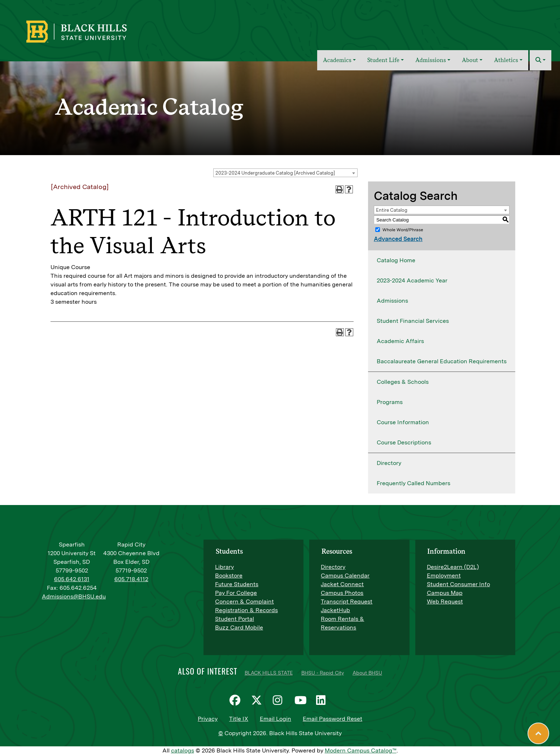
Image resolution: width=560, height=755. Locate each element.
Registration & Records (246, 610)
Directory (389, 463)
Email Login (275, 719)
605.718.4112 (131, 579)
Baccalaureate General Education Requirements (442, 361)
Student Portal (235, 619)
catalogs (183, 750)
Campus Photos (342, 593)
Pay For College (236, 593)
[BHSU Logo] (92, 31)
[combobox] (285, 173)
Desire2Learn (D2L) (453, 567)
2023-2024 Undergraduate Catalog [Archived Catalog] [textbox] (275, 173)
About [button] (470, 60)
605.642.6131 (72, 579)
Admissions (392, 301)
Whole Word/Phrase (403, 230)
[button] (541, 60)
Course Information (403, 422)
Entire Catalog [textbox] (392, 210)
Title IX (239, 719)
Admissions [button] (431, 60)
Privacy (208, 719)
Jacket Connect (342, 584)
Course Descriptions (404, 442)
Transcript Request (347, 602)
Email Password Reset (332, 719)
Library (224, 567)
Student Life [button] (383, 60)
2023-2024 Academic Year (412, 280)
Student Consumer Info (458, 584)
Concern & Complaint (244, 602)
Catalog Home (396, 260)
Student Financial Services (413, 321)
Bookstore (229, 576)
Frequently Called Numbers (414, 483)
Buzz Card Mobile (239, 627)
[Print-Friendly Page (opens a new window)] (340, 189)
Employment (444, 576)
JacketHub (335, 610)
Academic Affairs (400, 341)
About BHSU (367, 673)
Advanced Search (398, 239)
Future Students (237, 584)
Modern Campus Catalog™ (361, 750)
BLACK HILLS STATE (269, 673)
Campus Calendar (345, 576)
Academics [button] (337, 60)
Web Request (445, 602)
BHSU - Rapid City (323, 673)
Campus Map (445, 593)
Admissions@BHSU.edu (74, 596)
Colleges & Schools (403, 382)
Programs (390, 402)
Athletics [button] (506, 60)
